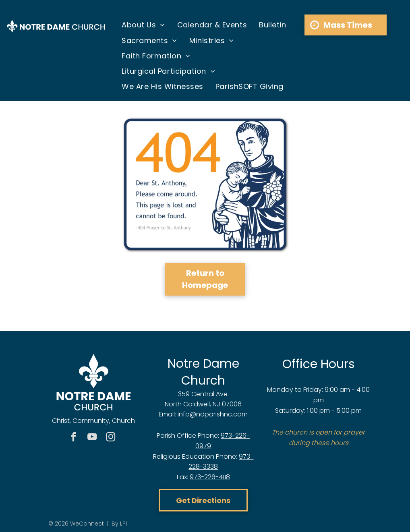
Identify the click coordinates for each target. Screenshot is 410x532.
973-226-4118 (210, 477)
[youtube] (92, 438)
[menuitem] (143, 25)
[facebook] (74, 438)
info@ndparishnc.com (213, 414)
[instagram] (111, 438)
